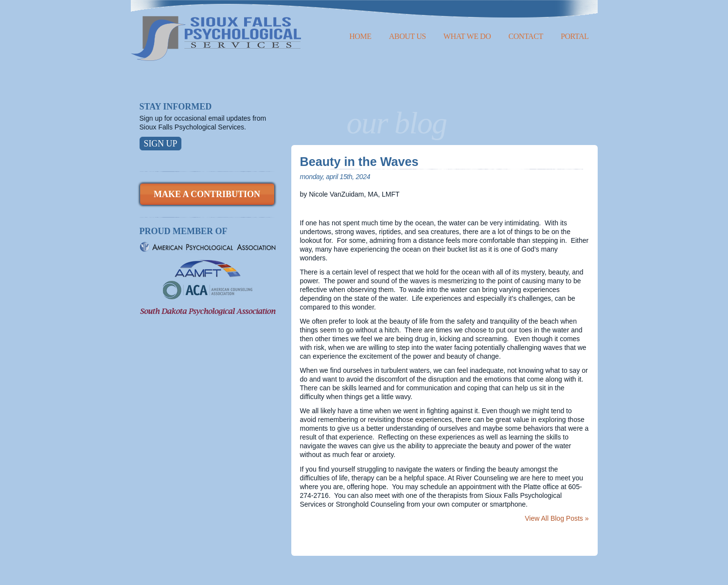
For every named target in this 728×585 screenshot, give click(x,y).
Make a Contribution (207, 194)
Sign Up (161, 144)
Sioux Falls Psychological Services (216, 30)
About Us (408, 36)
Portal (575, 36)
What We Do (467, 36)
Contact (525, 36)
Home (360, 36)
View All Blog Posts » (557, 518)
